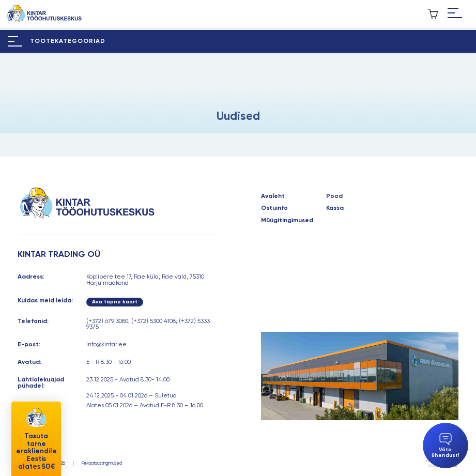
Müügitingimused (287, 221)
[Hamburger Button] (455, 13)
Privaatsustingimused (102, 463)
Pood (334, 196)
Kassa (335, 208)
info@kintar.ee (106, 344)
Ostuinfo (274, 208)
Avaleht (273, 196)
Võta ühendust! (446, 446)
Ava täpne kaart (115, 302)
